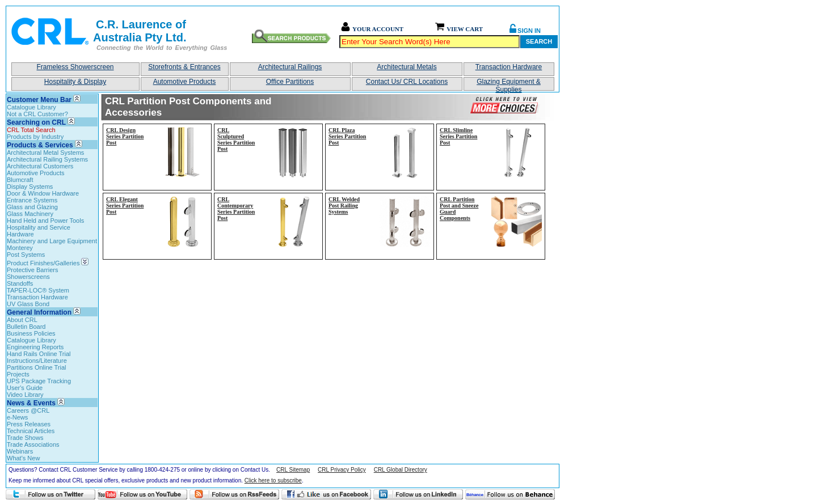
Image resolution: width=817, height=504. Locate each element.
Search (539, 41)
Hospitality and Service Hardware (39, 231)
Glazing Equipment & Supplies (509, 84)
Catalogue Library (31, 107)
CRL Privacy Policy (342, 470)
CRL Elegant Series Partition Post (125, 206)
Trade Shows (25, 438)
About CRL (22, 320)
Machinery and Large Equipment (52, 241)
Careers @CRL (28, 410)
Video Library (25, 395)
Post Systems (26, 255)
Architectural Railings (290, 67)
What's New (23, 458)
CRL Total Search (31, 130)
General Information (39, 312)
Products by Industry (35, 137)
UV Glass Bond (28, 304)
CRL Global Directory (401, 470)
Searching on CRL (36, 122)
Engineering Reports (35, 347)
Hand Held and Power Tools (45, 221)
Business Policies (31, 333)
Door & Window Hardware (43, 193)
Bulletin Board (26, 327)
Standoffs (20, 283)
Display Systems (30, 187)
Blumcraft (20, 180)
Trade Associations (33, 444)
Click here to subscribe (273, 480)
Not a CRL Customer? (37, 114)
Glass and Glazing (32, 207)
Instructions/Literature (37, 361)
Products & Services (40, 145)
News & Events (31, 403)
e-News (17, 417)
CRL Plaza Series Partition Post (347, 136)
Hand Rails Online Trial (39, 354)
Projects (18, 374)
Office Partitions (290, 82)
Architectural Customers (40, 166)
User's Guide (25, 388)
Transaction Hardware (509, 67)
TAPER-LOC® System (38, 290)
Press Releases (29, 424)
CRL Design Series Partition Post (125, 136)
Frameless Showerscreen (75, 67)
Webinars (20, 451)
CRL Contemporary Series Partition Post (236, 209)
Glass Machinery (30, 214)
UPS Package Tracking (39, 381)
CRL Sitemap (293, 470)
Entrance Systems (32, 200)
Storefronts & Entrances (184, 67)
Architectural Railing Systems (47, 159)
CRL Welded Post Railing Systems (344, 206)
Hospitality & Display (75, 82)
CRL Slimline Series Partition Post (458, 136)
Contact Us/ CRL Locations (407, 82)
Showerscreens (28, 277)
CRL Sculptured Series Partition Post (236, 139)
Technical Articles (31, 431)
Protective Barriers (32, 270)
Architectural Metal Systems (45, 153)
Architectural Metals (407, 67)
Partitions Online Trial (37, 367)
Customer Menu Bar (39, 100)
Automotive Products (185, 82)
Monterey (20, 248)
